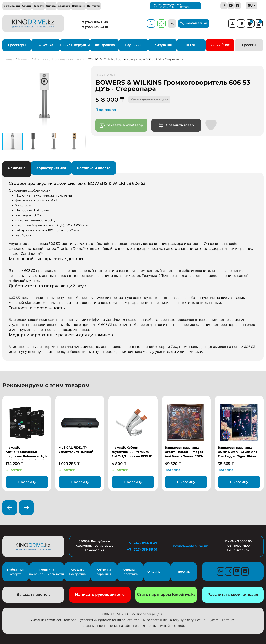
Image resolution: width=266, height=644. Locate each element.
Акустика (46, 45)
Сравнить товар (176, 125)
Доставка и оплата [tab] (94, 168)
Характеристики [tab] (51, 168)
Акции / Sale (220, 45)
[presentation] (10, 508)
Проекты (249, 45)
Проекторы (17, 45)
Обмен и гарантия (104, 572)
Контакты (94, 6)
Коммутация (162, 45)
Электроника (104, 45)
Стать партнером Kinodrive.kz (166, 595)
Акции (26, 6)
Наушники (133, 45)
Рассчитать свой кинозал (233, 595)
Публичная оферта (16, 572)
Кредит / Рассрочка (77, 572)
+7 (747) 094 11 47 (94, 22)
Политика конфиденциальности (47, 572)
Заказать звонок (194, 23)
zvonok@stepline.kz (190, 546)
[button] (83, 69)
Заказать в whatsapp (121, 125)
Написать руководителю (100, 595)
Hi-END (191, 45)
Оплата (51, 6)
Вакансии (79, 6)
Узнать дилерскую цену (149, 99)
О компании (12, 6)
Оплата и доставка (131, 572)
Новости (39, 6)
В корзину (27, 482)
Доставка (64, 6)
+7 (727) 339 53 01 (94, 27)
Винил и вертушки (75, 45)
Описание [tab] (17, 168)
